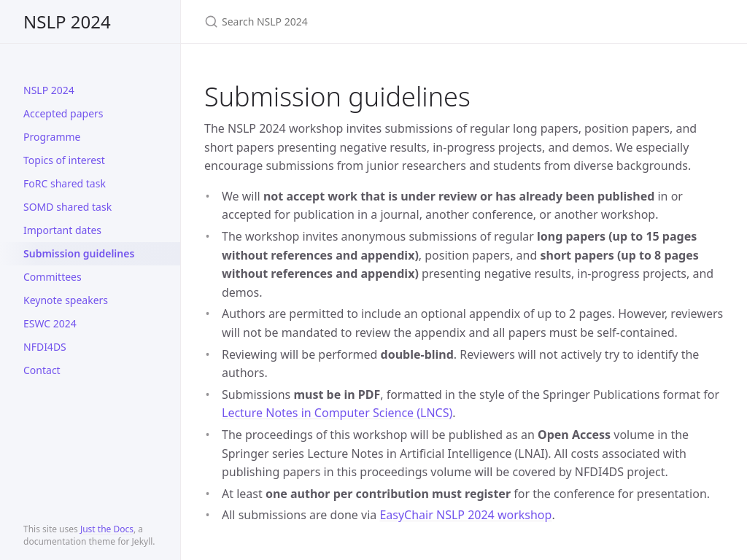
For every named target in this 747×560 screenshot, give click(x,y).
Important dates (62, 230)
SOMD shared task (67, 207)
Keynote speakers (66, 300)
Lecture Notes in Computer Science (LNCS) (337, 413)
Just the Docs (107, 529)
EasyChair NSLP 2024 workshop (465, 515)
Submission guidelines (79, 253)
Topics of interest (64, 160)
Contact (42, 370)
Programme (52, 137)
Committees (53, 277)
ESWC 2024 (50, 323)
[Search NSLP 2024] (376, 22)
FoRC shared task (65, 183)
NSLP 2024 (67, 22)
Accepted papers (63, 113)
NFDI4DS (45, 347)
